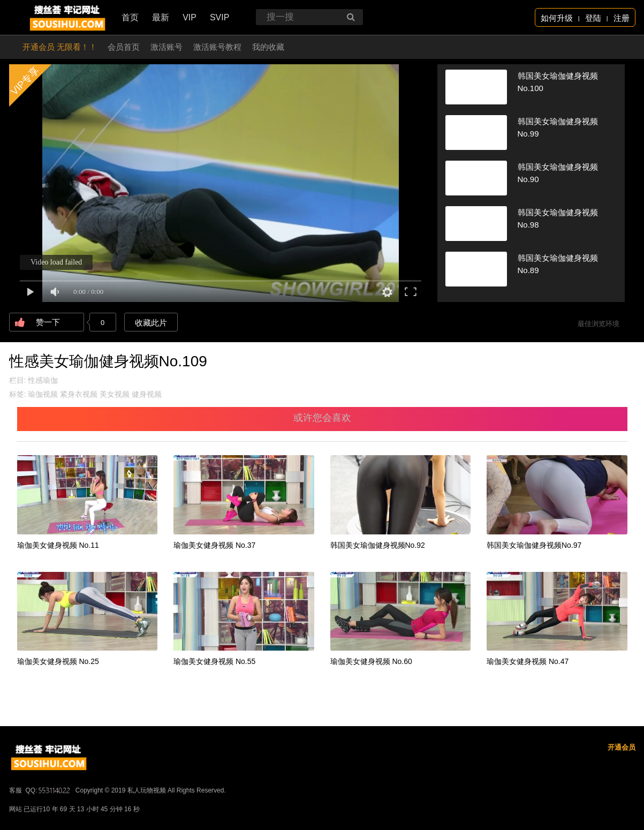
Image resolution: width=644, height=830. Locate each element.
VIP (190, 17)
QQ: (49, 790)
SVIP (219, 17)
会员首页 (124, 47)
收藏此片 (151, 323)
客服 (16, 790)
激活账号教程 (217, 47)
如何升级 (557, 18)
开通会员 (622, 747)
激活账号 (166, 47)
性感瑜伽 (43, 380)
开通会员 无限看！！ (60, 47)
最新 (161, 17)
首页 (130, 17)
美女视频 (115, 394)
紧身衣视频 (79, 394)
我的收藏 (268, 47)
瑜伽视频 (43, 394)
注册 (622, 18)
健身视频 (147, 394)
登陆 (593, 18)
